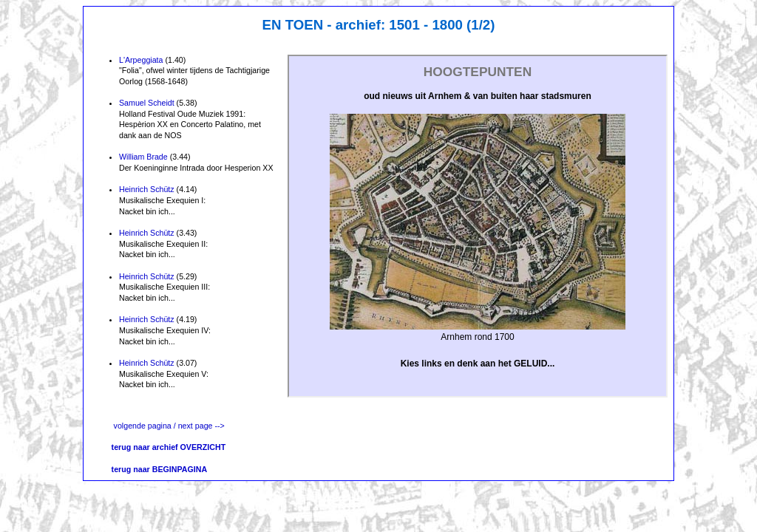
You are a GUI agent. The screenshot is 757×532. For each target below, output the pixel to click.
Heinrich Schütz (147, 189)
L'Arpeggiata (141, 60)
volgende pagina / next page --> (169, 426)
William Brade (143, 157)
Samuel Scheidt (147, 103)
